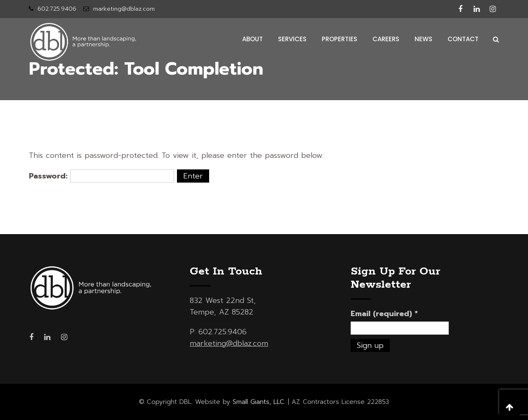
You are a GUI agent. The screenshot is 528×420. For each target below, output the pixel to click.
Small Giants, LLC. (259, 402)
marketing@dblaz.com (124, 9)
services (292, 39)
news (423, 39)
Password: (101, 176)
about (252, 39)
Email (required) (384, 314)
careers (386, 39)
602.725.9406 (57, 9)
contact (463, 39)
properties (339, 39)
